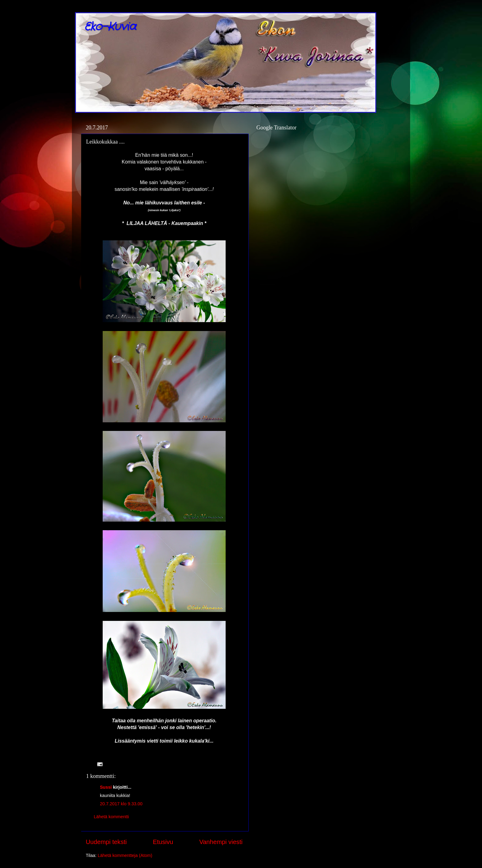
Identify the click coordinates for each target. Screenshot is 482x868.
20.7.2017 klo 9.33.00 (121, 804)
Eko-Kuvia (110, 27)
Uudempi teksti (106, 842)
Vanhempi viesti (221, 842)
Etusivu (163, 842)
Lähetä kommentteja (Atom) (125, 855)
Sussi (106, 787)
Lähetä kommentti (111, 817)
